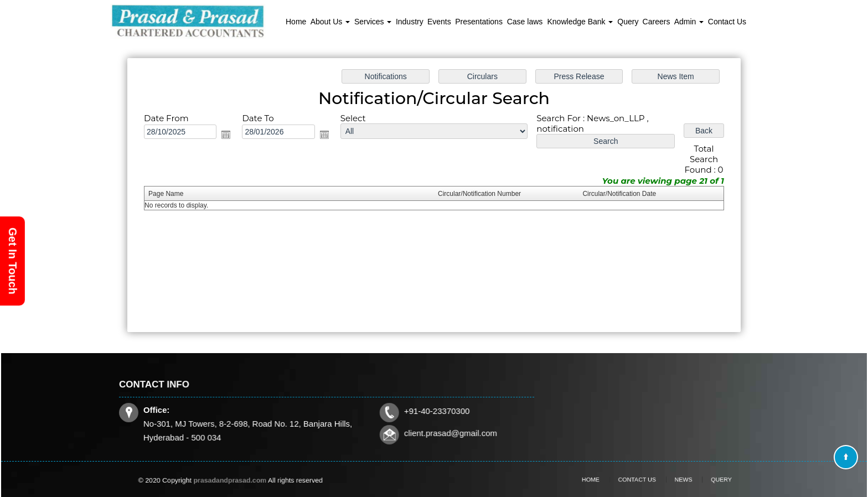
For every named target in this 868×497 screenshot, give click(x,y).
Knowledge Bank (580, 22)
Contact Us (727, 22)
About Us (330, 22)
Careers (657, 22)
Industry (410, 22)
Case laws (525, 22)
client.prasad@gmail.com (447, 433)
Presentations (479, 22)
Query (628, 22)
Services (373, 22)
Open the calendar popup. (228, 135)
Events (439, 22)
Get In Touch (13, 261)
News (676, 480)
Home (296, 22)
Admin (689, 22)
